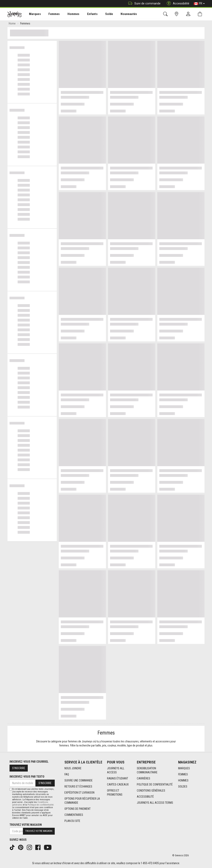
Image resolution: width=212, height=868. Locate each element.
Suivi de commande (143, 4)
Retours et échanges (78, 786)
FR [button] (199, 4)
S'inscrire (19, 768)
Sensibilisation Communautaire (147, 770)
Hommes (70, 14)
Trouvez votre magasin (26, 825)
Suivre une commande (79, 780)
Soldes (183, 786)
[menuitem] (33, 14)
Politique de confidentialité (155, 784)
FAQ (67, 774)
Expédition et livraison (79, 793)
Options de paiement (78, 809)
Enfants (88, 14)
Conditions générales (151, 791)
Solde (104, 14)
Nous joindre (73, 768)
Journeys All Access (116, 770)
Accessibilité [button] (177, 4)
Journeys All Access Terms (155, 803)
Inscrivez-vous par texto (27, 777)
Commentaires (74, 815)
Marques (33, 14)
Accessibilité (145, 797)
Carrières (143, 778)
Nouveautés (123, 14)
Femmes (51, 14)
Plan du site (72, 821)
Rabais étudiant (118, 778)
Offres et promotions (115, 793)
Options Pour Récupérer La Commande (82, 801)
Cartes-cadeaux (118, 784)
